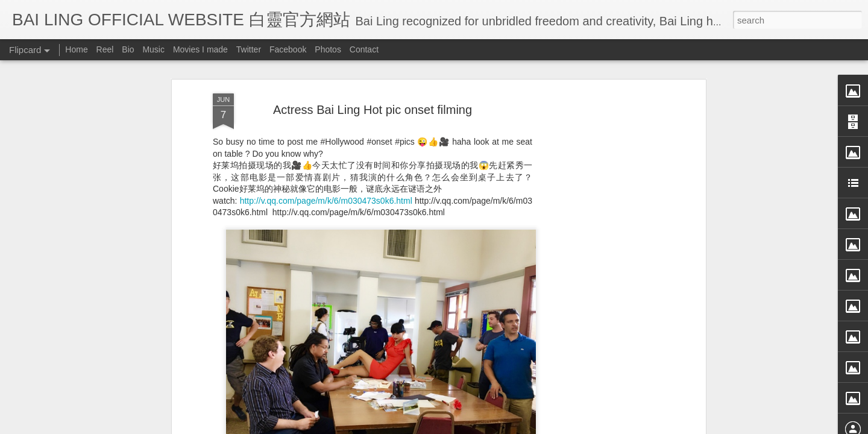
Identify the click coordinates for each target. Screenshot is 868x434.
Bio (128, 49)
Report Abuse (544, 426)
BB (420, 343)
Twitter (249, 49)
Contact (364, 49)
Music (153, 49)
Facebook (288, 49)
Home (76, 49)
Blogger (508, 426)
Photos (328, 49)
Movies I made (200, 49)
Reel (105, 49)
